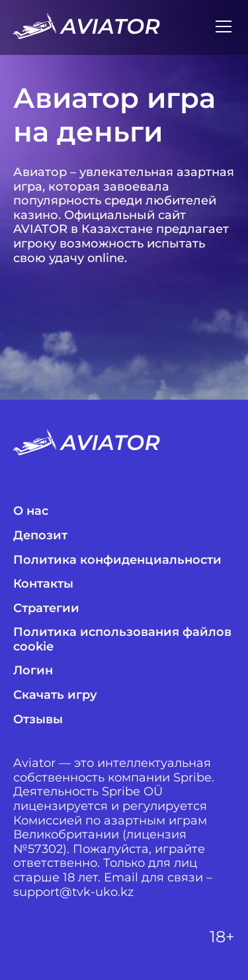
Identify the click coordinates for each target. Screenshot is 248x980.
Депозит (40, 536)
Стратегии (46, 608)
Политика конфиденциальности (117, 560)
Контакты (43, 584)
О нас (31, 511)
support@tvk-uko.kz (73, 892)
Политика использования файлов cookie (122, 640)
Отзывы (38, 720)
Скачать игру (55, 695)
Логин (33, 671)
